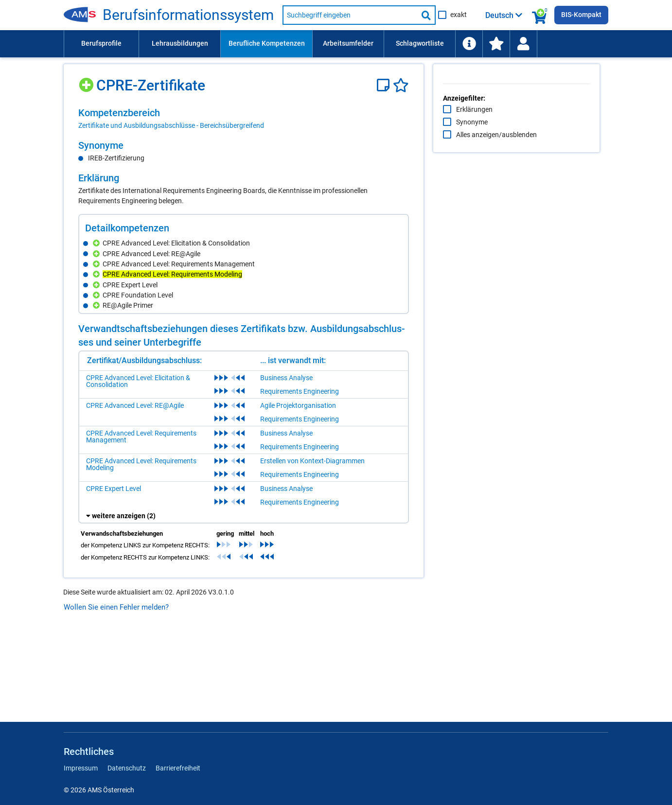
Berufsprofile (101, 43)
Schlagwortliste (420, 43)
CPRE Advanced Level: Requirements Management (141, 522)
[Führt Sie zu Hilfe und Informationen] (469, 44)
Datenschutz (127, 768)
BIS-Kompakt (581, 15)
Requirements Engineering (300, 477)
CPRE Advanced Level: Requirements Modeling (141, 550)
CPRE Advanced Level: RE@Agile (135, 491)
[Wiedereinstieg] (523, 44)
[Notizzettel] (385, 85)
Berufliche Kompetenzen (267, 43)
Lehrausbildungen (180, 43)
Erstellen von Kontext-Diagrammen (312, 546)
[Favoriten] (401, 85)
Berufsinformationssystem (188, 15)
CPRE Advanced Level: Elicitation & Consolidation (138, 467)
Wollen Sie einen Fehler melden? (116, 693)
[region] (244, 119)
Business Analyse (286, 463)
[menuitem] (101, 44)
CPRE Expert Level (114, 574)
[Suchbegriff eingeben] (350, 15)
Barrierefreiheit (178, 768)
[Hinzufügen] (87, 81)
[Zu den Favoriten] (496, 44)
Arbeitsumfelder (348, 43)
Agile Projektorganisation (298, 491)
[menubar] (336, 44)
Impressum (81, 768)
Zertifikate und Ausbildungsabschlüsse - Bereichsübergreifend (171, 125)
